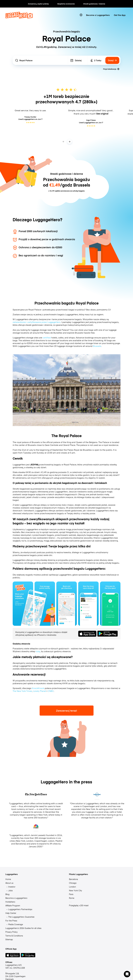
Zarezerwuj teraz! (66, 711)
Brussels (97, 346)
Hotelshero (10, 902)
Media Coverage (16, 924)
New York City (75, 890)
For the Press (11, 921)
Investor (12, 887)
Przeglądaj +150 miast (79, 905)
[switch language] (81, 15)
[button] (127, 974)
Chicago (73, 883)
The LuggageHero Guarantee (21, 917)
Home (8, 879)
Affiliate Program (13, 905)
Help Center (11, 913)
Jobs (10, 890)
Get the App (120, 15)
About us (9, 883)
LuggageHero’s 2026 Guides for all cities (23, 928)
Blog (7, 894)
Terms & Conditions (14, 936)
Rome (72, 898)
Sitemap (9, 939)
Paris (71, 894)
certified (47, 337)
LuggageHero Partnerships (20, 909)
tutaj (38, 651)
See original (102, 114)
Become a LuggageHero (98, 15)
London (72, 887)
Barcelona (73, 879)
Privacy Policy (11, 932)
